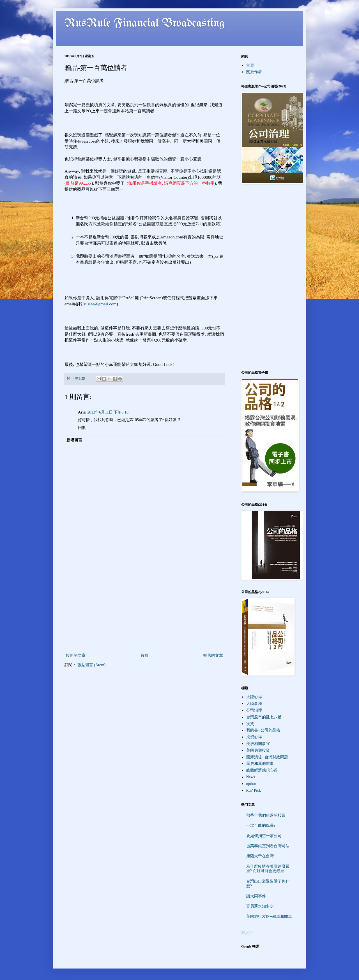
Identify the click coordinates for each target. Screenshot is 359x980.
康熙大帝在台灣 (260, 856)
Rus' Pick (254, 790)
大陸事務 (254, 704)
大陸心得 (254, 697)
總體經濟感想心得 (262, 770)
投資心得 (254, 737)
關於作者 (254, 72)
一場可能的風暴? (261, 825)
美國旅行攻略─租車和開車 (269, 917)
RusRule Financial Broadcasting (145, 24)
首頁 (144, 655)
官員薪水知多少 (260, 906)
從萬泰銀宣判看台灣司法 (268, 846)
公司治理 (254, 710)
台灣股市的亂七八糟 (264, 717)
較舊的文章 (213, 655)
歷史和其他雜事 (260, 764)
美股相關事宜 (258, 744)
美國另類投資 (258, 750)
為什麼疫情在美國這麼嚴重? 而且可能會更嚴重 (268, 869)
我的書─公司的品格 (263, 730)
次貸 (250, 724)
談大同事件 (256, 896)
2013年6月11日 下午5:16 (108, 412)
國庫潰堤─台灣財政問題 (267, 757)
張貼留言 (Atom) (92, 665)
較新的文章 (76, 655)
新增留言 (74, 440)
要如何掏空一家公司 (264, 836)
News (251, 777)
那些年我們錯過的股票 (266, 815)
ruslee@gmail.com (100, 304)
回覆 (82, 428)
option (251, 784)
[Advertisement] (144, 610)
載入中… (249, 933)
